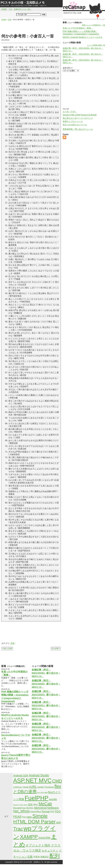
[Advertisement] (31, 27)
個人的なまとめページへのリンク (78, 118)
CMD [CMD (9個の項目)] (57, 781)
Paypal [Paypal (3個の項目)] (46, 811)
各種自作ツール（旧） (23, 9)
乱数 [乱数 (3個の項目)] (30, 857)
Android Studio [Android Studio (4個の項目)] (39, 775)
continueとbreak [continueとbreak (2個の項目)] (21, 787)
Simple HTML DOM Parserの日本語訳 (80, 115)
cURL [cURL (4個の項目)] (33, 787)
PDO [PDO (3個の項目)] (58, 811)
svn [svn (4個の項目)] (59, 822)
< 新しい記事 (7, 648)
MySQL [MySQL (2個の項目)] (30, 808)
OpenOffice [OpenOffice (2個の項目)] (36, 812)
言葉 (12, 643)
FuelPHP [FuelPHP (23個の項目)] (36, 798)
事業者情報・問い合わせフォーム (78, 129)
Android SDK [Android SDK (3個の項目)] (21, 775)
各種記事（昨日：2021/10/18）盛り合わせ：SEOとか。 (46, 738)
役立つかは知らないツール (75, 125)
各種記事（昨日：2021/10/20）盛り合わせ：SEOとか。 (46, 716)
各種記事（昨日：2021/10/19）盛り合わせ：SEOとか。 (46, 727)
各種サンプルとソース (73, 121)
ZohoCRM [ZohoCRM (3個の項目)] (44, 838)
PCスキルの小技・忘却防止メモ (23, 3)
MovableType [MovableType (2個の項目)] (20, 808)
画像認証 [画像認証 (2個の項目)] (45, 857)
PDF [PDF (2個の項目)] (52, 812)
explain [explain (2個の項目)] (41, 787)
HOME (4, 9)
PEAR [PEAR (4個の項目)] (17, 817)
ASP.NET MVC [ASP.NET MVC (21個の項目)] (32, 780)
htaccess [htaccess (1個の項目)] (16, 805)
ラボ (10, 9)
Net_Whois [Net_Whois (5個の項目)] (22, 811)
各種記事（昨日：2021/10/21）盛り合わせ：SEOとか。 (46, 705)
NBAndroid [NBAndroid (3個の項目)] (40, 808)
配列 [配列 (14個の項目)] (55, 856)
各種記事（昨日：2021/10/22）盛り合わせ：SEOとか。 (46, 695)
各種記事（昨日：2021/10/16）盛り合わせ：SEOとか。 (46, 749)
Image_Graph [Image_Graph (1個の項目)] (23, 805)
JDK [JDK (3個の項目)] (30, 804)
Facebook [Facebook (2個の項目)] (49, 787)
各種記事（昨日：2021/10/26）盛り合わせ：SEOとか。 (46, 673)
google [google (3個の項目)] (53, 799)
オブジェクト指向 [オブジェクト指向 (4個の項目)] (38, 845)
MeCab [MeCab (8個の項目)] (45, 804)
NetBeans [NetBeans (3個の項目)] (53, 808)
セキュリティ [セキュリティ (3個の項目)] (50, 850)
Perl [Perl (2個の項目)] (24, 817)
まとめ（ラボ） (70, 112)
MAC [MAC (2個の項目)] (36, 805)
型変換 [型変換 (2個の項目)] (37, 857)
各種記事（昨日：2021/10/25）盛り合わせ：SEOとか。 (46, 684)
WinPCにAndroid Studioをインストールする (83, 37)
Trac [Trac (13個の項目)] (18, 829)
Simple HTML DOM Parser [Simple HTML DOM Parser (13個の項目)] (34, 819)
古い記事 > (56, 648)
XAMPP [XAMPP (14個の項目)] (29, 837)
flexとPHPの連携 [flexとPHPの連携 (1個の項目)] (42, 793)
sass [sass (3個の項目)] (29, 817)
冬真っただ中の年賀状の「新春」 (78, 28)
